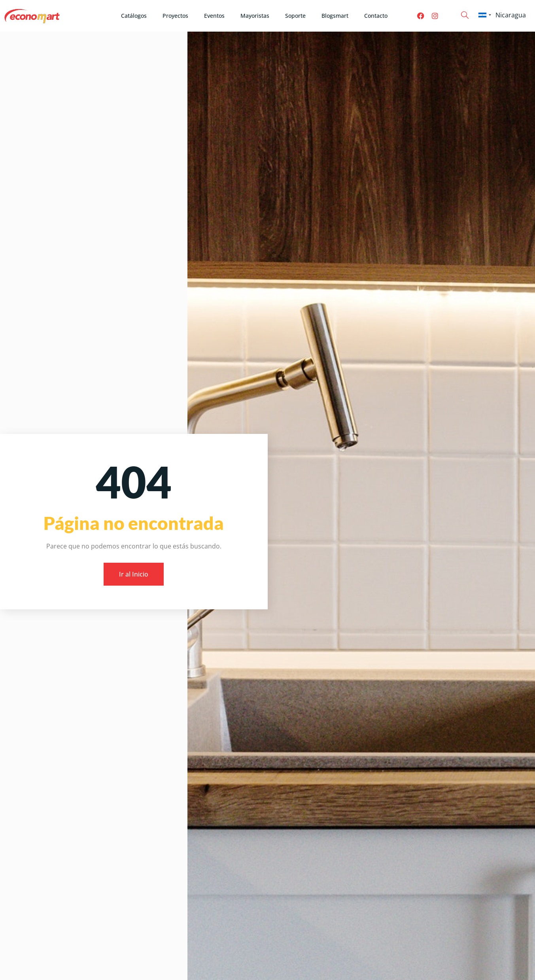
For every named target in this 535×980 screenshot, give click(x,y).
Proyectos (175, 16)
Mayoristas (255, 16)
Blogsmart (335, 16)
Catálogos (134, 16)
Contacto (376, 16)
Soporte (295, 16)
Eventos (214, 16)
